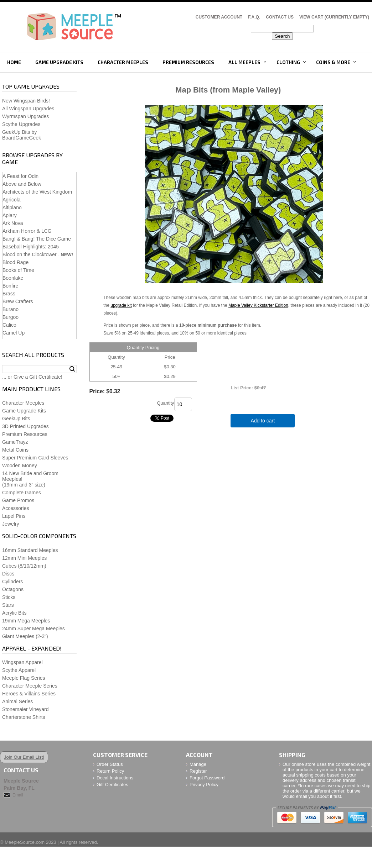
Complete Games (22, 493)
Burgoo (11, 317)
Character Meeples (123, 62)
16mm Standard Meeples (30, 550)
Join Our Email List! (24, 757)
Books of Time (18, 270)
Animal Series (17, 701)
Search (72, 369)
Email (18, 795)
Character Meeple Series (30, 686)
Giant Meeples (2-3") (25, 636)
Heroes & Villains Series (29, 694)
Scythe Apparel (19, 670)
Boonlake (13, 278)
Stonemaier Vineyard (25, 709)
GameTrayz (15, 442)
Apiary (10, 215)
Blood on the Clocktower (30, 254)
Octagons (13, 589)
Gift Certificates (112, 785)
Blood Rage (15, 262)
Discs (8, 574)
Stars (8, 605)
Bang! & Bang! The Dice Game (37, 239)
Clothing (288, 62)
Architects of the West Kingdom (37, 192)
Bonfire (10, 286)
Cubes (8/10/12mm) (24, 566)
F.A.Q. (254, 17)
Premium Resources (188, 62)
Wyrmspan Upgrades (25, 116)
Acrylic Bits (14, 613)
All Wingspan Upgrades (28, 109)
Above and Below (22, 184)
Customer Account (219, 17)
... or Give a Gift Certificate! (32, 377)
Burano (11, 309)
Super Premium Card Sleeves (35, 458)
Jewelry (11, 524)
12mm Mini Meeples (24, 558)
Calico (9, 325)
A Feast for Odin (20, 176)
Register (198, 771)
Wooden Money (20, 465)
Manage (198, 764)
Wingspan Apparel (22, 662)
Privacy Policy (204, 785)
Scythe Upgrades (21, 124)
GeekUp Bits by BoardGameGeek (22, 135)
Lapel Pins (14, 516)
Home (14, 62)
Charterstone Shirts (24, 717)
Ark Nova (13, 223)
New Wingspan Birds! (26, 101)
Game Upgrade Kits (59, 62)
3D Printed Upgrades (25, 426)
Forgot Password (207, 778)
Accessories (15, 508)
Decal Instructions (115, 778)
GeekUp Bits (16, 419)
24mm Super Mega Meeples (33, 628)
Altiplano (12, 207)
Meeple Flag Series (24, 678)
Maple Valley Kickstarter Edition (258, 305)
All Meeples (244, 62)
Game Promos (18, 500)
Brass (9, 294)
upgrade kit (121, 305)
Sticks (9, 597)
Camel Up (14, 333)
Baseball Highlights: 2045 (31, 247)
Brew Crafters (18, 301)
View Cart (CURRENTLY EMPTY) (334, 17)
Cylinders (12, 582)
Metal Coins (15, 450)
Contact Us (280, 17)
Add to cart (263, 421)
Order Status (110, 764)
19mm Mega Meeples (26, 621)
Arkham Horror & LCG (27, 231)
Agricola (12, 200)
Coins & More (333, 62)
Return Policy (110, 771)
